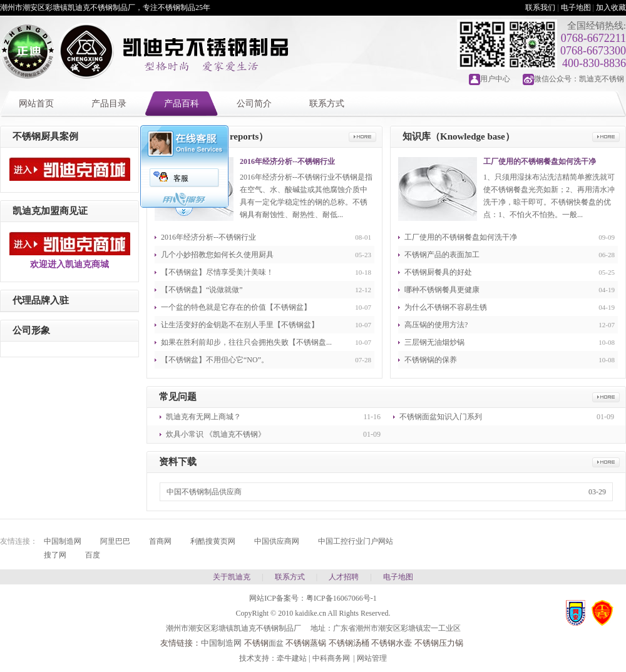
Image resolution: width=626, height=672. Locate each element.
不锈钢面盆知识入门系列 (441, 417)
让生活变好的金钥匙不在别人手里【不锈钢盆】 (240, 325)
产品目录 (109, 104)
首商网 (160, 541)
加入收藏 (611, 8)
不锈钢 (256, 643)
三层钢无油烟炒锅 (434, 342)
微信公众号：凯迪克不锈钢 (579, 79)
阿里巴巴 (115, 541)
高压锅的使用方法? (436, 325)
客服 (181, 178)
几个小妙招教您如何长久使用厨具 (217, 255)
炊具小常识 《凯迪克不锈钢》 (216, 434)
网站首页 (36, 104)
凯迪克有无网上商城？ (203, 417)
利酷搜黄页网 (213, 541)
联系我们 (540, 8)
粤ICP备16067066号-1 (341, 598)
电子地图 (576, 8)
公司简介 (254, 104)
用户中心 (495, 79)
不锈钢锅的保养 (431, 360)
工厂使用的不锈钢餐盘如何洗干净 (540, 161)
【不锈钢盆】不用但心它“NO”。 (215, 360)
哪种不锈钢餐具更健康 (442, 290)
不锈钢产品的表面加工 (442, 255)
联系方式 (327, 104)
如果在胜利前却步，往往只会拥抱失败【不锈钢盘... (246, 342)
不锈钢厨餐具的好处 (438, 272)
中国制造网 (63, 541)
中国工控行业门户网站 (356, 541)
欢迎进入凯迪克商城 (69, 264)
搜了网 (55, 555)
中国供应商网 (277, 541)
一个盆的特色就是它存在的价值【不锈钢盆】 (236, 307)
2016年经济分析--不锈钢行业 (287, 161)
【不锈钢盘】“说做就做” (202, 290)
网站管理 (372, 658)
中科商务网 (331, 658)
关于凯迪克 (232, 577)
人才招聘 (344, 577)
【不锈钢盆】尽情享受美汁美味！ (217, 272)
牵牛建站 (292, 658)
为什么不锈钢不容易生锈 (446, 307)
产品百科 (182, 104)
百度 (93, 555)
